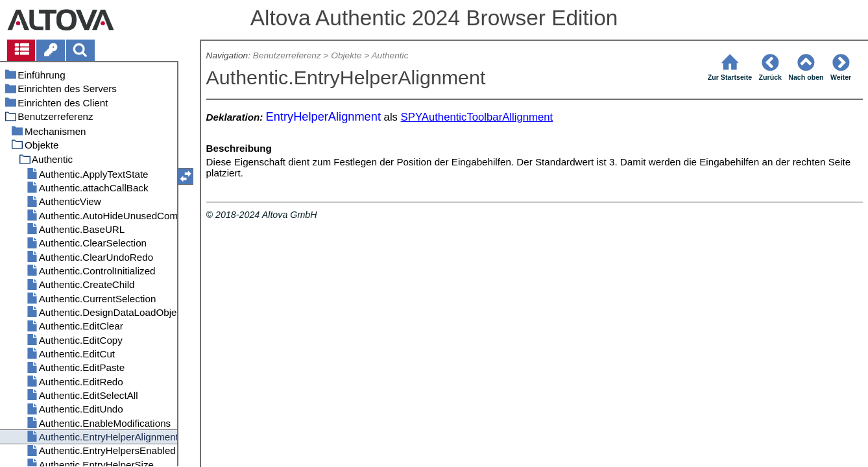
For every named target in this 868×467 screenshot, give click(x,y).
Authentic (390, 55)
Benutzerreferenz (287, 55)
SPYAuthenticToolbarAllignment (477, 117)
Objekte (346, 55)
